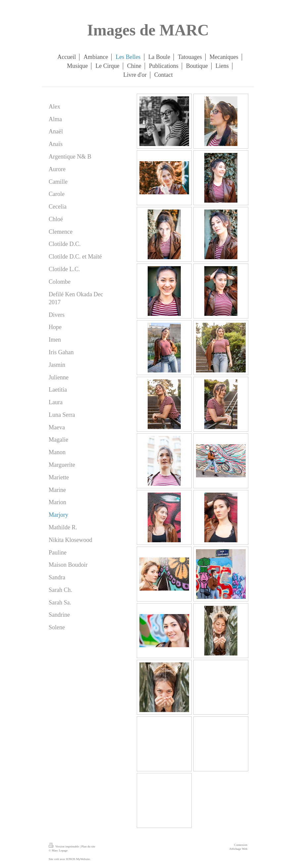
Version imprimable (64, 846)
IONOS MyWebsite (78, 859)
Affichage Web (238, 849)
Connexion (241, 845)
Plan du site (88, 846)
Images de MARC (148, 30)
